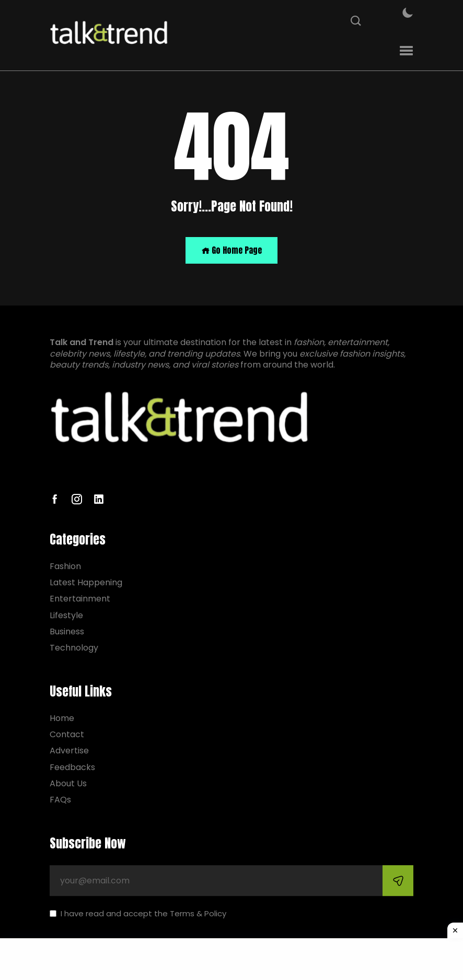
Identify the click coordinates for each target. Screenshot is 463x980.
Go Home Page (231, 250)
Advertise (69, 751)
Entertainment (80, 599)
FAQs (60, 800)
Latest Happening (86, 582)
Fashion (65, 566)
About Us (68, 783)
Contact (67, 734)
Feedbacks (72, 767)
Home (62, 718)
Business (67, 631)
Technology (74, 648)
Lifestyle (66, 615)
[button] (406, 51)
